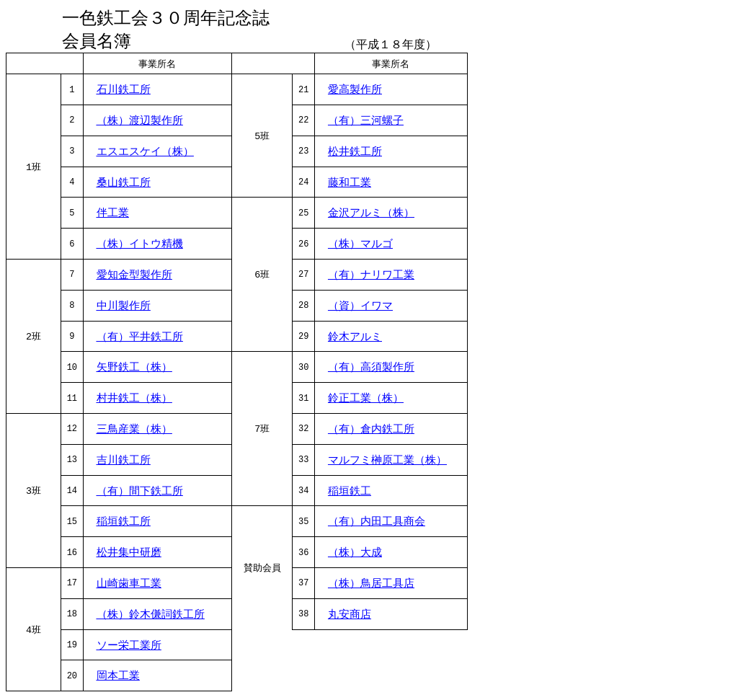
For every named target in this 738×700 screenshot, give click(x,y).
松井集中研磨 (129, 555)
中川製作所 (124, 309)
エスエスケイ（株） (145, 154)
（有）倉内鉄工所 (371, 432)
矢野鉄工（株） (134, 370)
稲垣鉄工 (350, 494)
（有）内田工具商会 (377, 524)
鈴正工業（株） (366, 401)
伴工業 (113, 216)
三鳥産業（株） (134, 432)
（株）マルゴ (360, 247)
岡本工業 (118, 678)
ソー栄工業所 (129, 648)
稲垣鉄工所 (124, 524)
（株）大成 (355, 555)
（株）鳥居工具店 (371, 586)
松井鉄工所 (355, 154)
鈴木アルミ (355, 340)
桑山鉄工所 (124, 185)
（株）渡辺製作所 (140, 123)
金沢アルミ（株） (371, 216)
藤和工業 (350, 185)
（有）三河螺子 (366, 123)
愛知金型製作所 (134, 278)
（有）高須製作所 (371, 370)
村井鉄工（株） (134, 401)
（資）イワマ (360, 309)
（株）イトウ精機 (140, 247)
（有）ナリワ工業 (371, 278)
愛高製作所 (355, 92)
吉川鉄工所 (124, 463)
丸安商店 (350, 617)
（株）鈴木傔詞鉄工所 (151, 617)
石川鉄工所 (124, 92)
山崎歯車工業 (129, 586)
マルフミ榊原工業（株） (387, 463)
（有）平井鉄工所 (140, 340)
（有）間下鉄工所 (140, 494)
